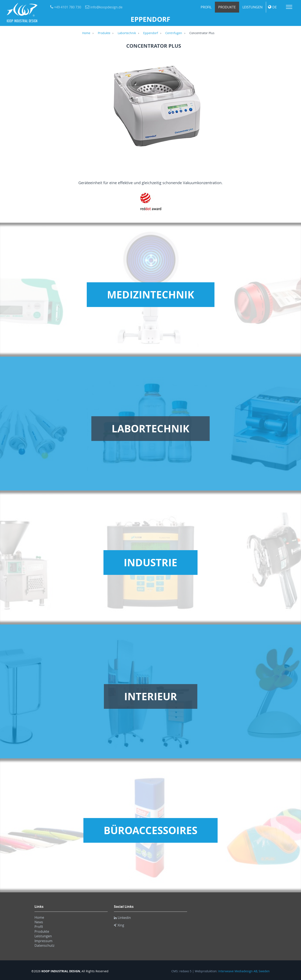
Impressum (43, 941)
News (39, 922)
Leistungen (253, 7)
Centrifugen (174, 33)
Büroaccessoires (150, 830)
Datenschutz (44, 945)
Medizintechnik (151, 295)
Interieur (151, 696)
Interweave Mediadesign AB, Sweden (244, 971)
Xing (119, 925)
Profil (206, 7)
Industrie (150, 563)
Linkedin (122, 918)
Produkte (227, 7)
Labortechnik (127, 33)
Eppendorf (151, 33)
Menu (289, 7)
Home (86, 33)
